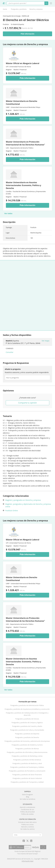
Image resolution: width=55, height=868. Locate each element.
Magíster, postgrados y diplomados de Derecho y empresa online (28, 505)
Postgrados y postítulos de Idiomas (27, 749)
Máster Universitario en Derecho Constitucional (21, 103)
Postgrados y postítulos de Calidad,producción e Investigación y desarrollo (27, 714)
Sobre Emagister (27, 795)
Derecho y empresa (36, 9)
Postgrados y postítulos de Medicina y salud (27, 763)
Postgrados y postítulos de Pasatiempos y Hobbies (27, 767)
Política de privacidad (28, 812)
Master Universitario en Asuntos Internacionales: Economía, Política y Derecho (23, 185)
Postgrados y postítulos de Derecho (27, 737)
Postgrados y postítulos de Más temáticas (27, 760)
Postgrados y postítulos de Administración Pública (27, 705)
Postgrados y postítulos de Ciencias (27, 719)
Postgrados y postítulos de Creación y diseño (27, 726)
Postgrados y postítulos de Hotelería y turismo (27, 745)
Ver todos (8, 213)
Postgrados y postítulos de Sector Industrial (27, 778)
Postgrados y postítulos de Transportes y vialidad (27, 782)
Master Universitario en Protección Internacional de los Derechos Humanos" (25, 143)
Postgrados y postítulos (19, 9)
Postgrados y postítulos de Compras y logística (27, 723)
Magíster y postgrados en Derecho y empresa (23, 500)
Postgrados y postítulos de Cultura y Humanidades (27, 730)
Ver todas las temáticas (27, 799)
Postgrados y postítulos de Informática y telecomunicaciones (27, 752)
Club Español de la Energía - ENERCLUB (16, 16)
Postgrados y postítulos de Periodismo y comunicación (27, 771)
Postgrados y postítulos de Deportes (27, 734)
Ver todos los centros (27, 829)
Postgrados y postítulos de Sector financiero (27, 775)
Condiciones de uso (28, 810)
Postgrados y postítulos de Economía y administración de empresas (27, 741)
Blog (28, 797)
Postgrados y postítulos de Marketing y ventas (27, 756)
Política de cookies (28, 814)
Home (5, 9)
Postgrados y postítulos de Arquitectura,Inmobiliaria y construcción (27, 709)
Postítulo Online (12, 511)
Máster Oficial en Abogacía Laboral (23, 63)
